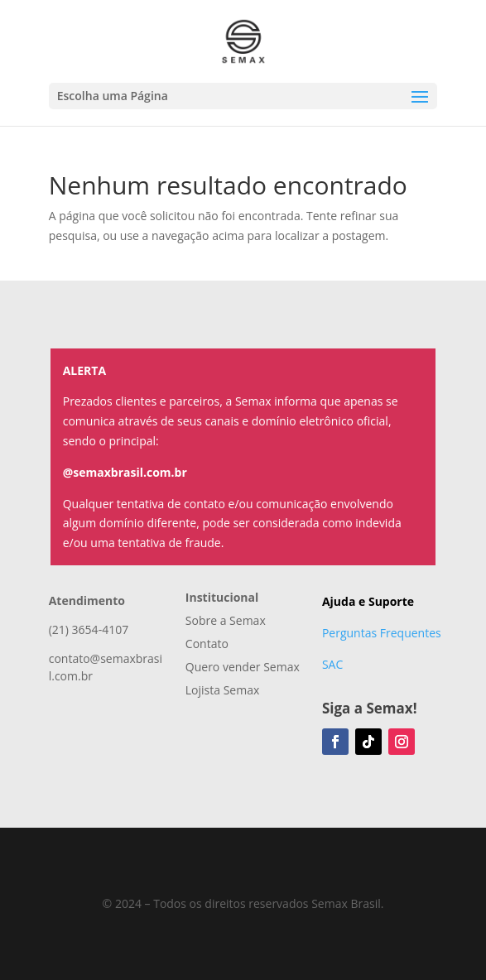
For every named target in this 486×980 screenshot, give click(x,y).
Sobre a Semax (226, 620)
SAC (332, 664)
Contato (207, 644)
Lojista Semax (222, 690)
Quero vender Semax (243, 667)
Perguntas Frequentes (382, 633)
